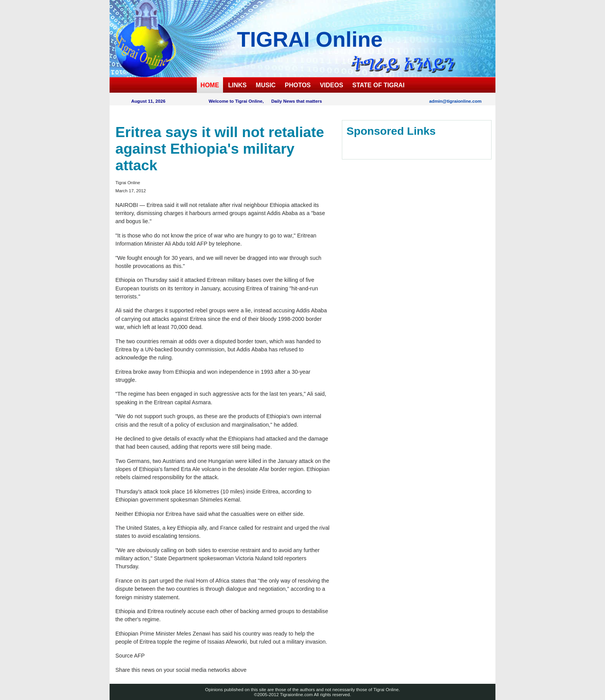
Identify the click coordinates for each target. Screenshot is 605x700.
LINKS (237, 85)
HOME (210, 85)
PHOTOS (298, 85)
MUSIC (266, 85)
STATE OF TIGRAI (378, 85)
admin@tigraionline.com (455, 101)
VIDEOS (331, 85)
